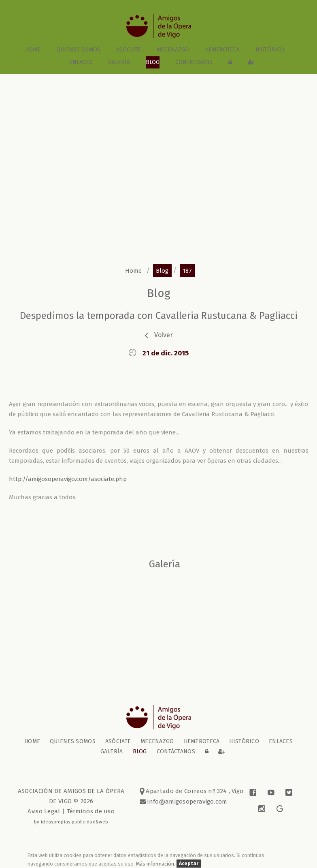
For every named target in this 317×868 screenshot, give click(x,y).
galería (119, 62)
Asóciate (129, 50)
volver (164, 335)
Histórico (270, 50)
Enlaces (81, 62)
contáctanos (194, 62)
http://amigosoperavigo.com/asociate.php (68, 479)
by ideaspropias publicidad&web (71, 822)
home (33, 50)
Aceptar (189, 864)
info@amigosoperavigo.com (187, 802)
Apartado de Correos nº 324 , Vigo (192, 791)
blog (153, 62)
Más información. (156, 864)
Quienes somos (78, 50)
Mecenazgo (173, 50)
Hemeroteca (222, 50)
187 (187, 270)
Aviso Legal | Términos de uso (71, 811)
